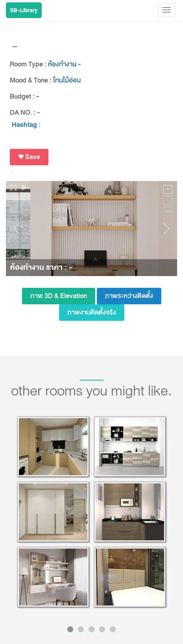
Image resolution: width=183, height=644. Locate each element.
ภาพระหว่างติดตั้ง (129, 296)
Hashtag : (26, 125)
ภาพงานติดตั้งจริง (92, 312)
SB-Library (24, 10)
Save (29, 157)
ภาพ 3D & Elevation (59, 296)
